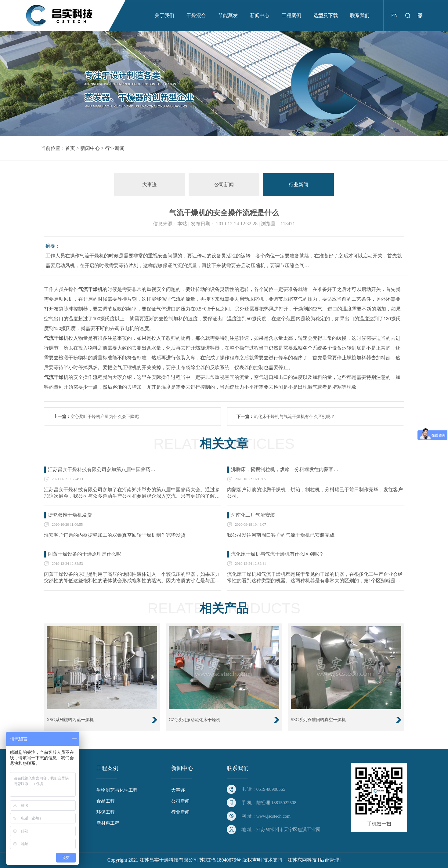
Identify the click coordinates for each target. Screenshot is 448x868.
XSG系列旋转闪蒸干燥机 (70, 720)
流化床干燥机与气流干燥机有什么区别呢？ (294, 417)
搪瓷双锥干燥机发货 (70, 515)
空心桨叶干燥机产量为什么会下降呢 (105, 417)
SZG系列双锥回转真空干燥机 (318, 720)
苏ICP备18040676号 (220, 860)
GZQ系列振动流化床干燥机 (195, 720)
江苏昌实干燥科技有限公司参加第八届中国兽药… (102, 469)
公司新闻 (224, 185)
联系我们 (360, 15)
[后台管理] (329, 860)
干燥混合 (196, 15)
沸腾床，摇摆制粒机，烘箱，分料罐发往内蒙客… (285, 469)
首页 (70, 148)
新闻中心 (260, 15)
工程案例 (291, 15)
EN (394, 15)
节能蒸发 (228, 15)
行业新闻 (115, 148)
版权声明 (252, 860)
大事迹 (150, 185)
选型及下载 (326, 15)
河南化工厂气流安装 (253, 515)
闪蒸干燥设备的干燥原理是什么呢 (85, 554)
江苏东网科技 (302, 860)
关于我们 (164, 15)
